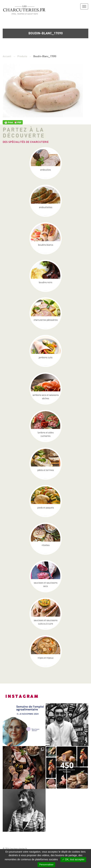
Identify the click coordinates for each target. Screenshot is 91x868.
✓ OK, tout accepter (73, 859)
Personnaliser (46, 865)
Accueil (7, 56)
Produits (22, 56)
